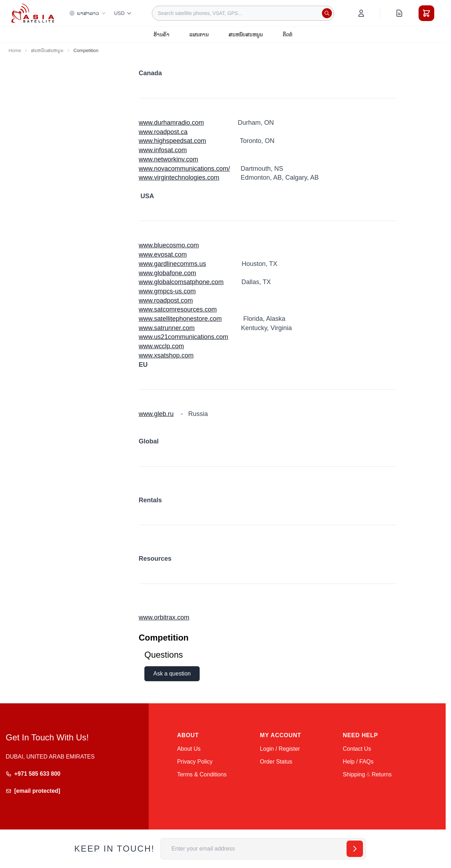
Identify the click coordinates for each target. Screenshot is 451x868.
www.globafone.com (167, 273)
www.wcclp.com (161, 346)
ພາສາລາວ (88, 13)
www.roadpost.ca (163, 132)
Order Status (276, 762)
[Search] (327, 13)
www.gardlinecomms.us (172, 264)
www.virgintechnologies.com (179, 178)
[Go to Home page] (33, 13)
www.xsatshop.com (166, 355)
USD (123, 13)
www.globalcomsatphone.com (181, 282)
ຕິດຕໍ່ (288, 35)
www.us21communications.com (183, 337)
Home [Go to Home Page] (15, 50)
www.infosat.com (163, 150)
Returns (381, 774)
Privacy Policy (195, 762)
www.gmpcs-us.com (167, 291)
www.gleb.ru (156, 414)
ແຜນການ (199, 35)
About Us (189, 749)
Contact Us (357, 749)
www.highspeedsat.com (172, 141)
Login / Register (280, 749)
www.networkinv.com (168, 159)
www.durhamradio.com (171, 123)
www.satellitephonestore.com (180, 319)
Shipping (354, 774)
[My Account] (361, 13)
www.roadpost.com (166, 301)
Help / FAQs (358, 762)
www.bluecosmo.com (169, 245)
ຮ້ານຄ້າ (161, 35)
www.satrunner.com (167, 328)
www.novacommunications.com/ (184, 169)
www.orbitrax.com (164, 617)
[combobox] (243, 13)
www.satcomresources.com (178, 309)
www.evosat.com (163, 255)
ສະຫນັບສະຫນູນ (246, 35)
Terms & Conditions (202, 774)
